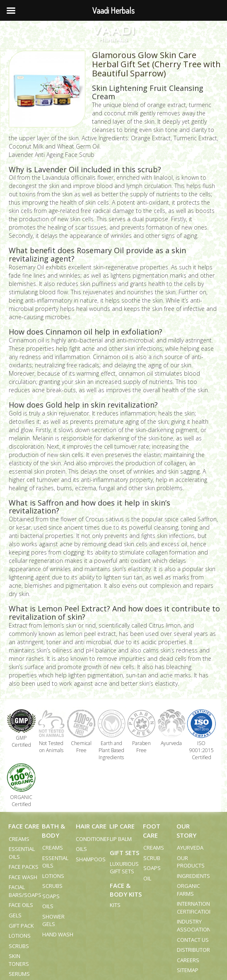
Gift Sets (124, 853)
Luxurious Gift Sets (124, 868)
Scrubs (19, 946)
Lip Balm (121, 839)
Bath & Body (53, 830)
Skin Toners (19, 960)
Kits (115, 905)
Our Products (191, 862)
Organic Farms (188, 890)
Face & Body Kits (126, 890)
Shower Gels (53, 920)
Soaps (51, 896)
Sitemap (188, 970)
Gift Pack (21, 926)
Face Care (24, 826)
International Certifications (197, 908)
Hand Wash (58, 934)
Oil (147, 878)
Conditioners (95, 839)
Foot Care (152, 830)
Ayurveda (190, 848)
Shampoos (91, 859)
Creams (19, 839)
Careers (188, 960)
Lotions (20, 936)
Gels (15, 915)
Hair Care (91, 826)
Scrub (152, 858)
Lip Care (122, 826)
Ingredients (193, 876)
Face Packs (24, 867)
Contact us (193, 940)
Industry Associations (196, 925)
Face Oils (21, 905)
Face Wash (23, 877)
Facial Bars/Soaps (25, 891)
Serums (19, 974)
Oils (48, 906)
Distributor (193, 950)
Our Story (186, 830)
